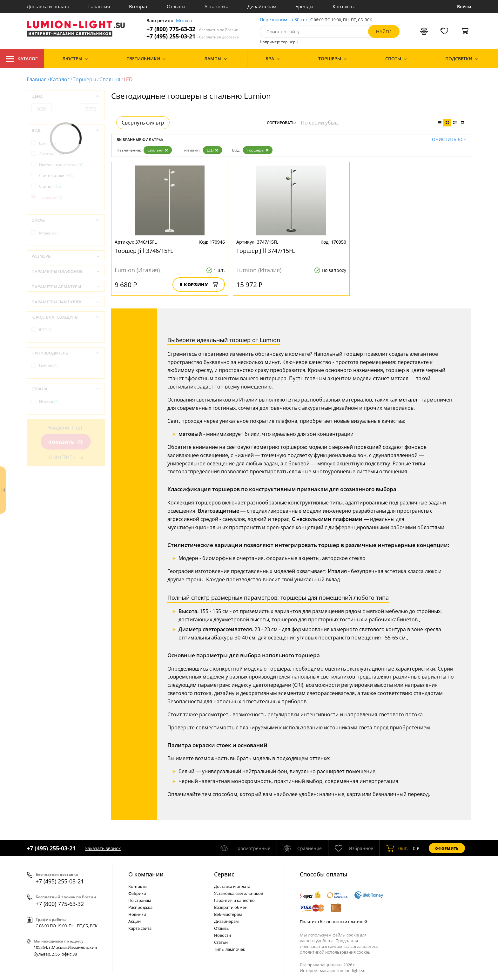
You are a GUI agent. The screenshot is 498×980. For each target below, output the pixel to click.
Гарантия (99, 6)
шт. (397, 848)
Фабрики (137, 893)
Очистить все (449, 140)
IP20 (46, 330)
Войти (464, 7)
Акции (135, 921)
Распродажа (140, 907)
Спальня (110, 79)
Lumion (48, 366)
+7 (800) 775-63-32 (192, 29)
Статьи (221, 942)
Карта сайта (140, 928)
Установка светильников (239, 893)
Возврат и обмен (231, 907)
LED (212, 150)
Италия (49, 402)
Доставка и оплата (48, 6)
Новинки (137, 914)
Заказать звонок (103, 848)
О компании (146, 874)
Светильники (57, 176)
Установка (216, 6)
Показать (66, 442)
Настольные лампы (61, 165)
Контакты (344, 6)
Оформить (447, 848)
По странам (140, 900)
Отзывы (176, 6)
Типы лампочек (230, 949)
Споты (50, 186)
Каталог (22, 59)
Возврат (138, 6)
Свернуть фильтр (143, 123)
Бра (47, 143)
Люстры (51, 154)
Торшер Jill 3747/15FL (266, 251)
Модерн (49, 233)
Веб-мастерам (228, 914)
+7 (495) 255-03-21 (193, 36)
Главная (37, 79)
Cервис (224, 874)
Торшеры (84, 79)
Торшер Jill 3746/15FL (144, 251)
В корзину (199, 284)
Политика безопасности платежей (333, 922)
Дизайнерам (262, 6)
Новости (222, 935)
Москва (184, 21)
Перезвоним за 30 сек (284, 20)
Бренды (304, 6)
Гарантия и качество (234, 900)
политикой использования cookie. (336, 952)
